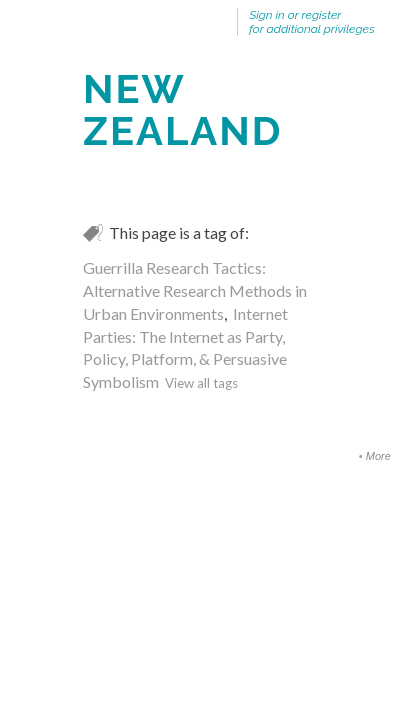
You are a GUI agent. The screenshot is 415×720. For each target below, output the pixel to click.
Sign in (267, 15)
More (378, 456)
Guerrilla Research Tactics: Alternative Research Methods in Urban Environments (195, 290)
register (322, 15)
